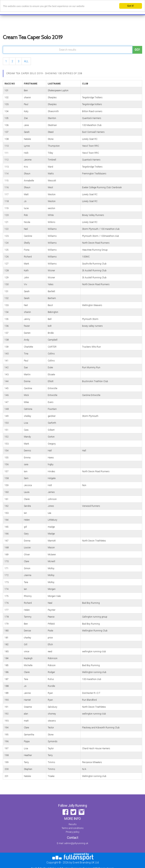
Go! (137, 50)
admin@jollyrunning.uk (76, 843)
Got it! (130, 6)
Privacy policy (73, 832)
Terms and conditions (73, 828)
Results (73, 824)
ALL (26, 61)
